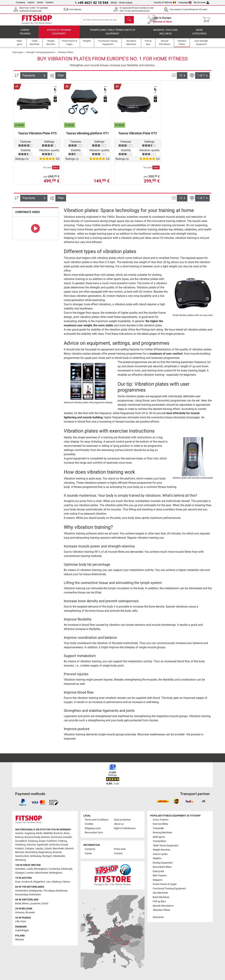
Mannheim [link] (59, 849)
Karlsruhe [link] (54, 845)
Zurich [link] (45, 904)
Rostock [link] (57, 852)
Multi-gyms (159, 837)
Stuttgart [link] (47, 856)
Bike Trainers (160, 876)
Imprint (31, 2)
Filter (61, 78)
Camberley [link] (54, 869)
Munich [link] (69, 849)
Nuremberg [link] (31, 852)
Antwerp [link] (20, 912)
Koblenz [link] (20, 849)
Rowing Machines (162, 833)
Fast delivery (75, 9)
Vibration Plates (65, 55)
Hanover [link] (31, 845)
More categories (199, 34)
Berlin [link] (39, 833)
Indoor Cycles (160, 854)
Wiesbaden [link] (59, 856)
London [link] (30, 873)
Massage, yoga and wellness (165, 34)
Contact (49, 2)
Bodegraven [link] (36, 891)
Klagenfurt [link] (39, 882)
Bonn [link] (67, 833)
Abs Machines (160, 893)
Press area (120, 849)
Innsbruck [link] (27, 882)
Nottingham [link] (56, 873)
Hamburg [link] (20, 845)
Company (20, 2)
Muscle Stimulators (163, 906)
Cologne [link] (29, 849)
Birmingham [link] (41, 869)
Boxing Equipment (163, 863)
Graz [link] (18, 882)
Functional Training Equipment (169, 889)
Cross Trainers (161, 820)
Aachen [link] (19, 833)
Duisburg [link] (33, 841)
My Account (201, 2)
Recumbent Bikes (162, 867)
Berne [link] (25, 904)
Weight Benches (161, 850)
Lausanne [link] (35, 904)
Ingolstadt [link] (42, 845)
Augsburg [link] (30, 833)
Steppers (158, 880)
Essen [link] (42, 841)
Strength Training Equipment (59, 34)
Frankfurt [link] (52, 841)
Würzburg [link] (20, 860)
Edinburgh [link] (67, 869)
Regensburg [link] (45, 852)
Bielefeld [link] (48, 833)
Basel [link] (18, 904)
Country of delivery (165, 2)
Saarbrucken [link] (22, 856)
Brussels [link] (30, 912)
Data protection (122, 820)
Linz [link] (48, 882)
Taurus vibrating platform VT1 (87, 136)
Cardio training (25, 34)
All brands (158, 917)
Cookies (89, 824)
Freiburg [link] (62, 841)
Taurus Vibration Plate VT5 (37, 136)
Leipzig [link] (39, 849)
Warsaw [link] (20, 940)
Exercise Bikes (160, 824)
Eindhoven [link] (62, 891)
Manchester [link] (42, 873)
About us (119, 824)
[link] (23, 802)
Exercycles (158, 871)
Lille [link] (17, 921)
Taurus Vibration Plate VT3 (138, 136)
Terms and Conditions (97, 820)
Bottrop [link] (19, 837)
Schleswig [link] (36, 856)
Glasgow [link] (20, 873)
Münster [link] (20, 852)
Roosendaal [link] (22, 895)
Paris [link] (23, 921)
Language (185, 2)
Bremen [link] (46, 837)
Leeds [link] (30, 869)
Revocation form (94, 833)
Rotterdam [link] (35, 895)
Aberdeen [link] (20, 869)
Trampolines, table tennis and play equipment (112, 34)
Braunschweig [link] (32, 837)
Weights (157, 858)
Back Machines (161, 897)
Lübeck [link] (48, 849)
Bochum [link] (58, 833)
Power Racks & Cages (165, 884)
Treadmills (158, 828)
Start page (17, 55)
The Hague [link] (49, 891)
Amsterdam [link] (22, 891)
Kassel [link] (64, 845)
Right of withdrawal (125, 828)
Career (40, 2)
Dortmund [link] (56, 837)
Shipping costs (93, 828)
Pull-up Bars (159, 901)
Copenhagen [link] (22, 930)
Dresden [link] (67, 837)
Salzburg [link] (57, 882)
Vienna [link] (66, 882)
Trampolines (159, 841)
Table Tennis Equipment (166, 846)
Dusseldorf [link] (21, 841)
